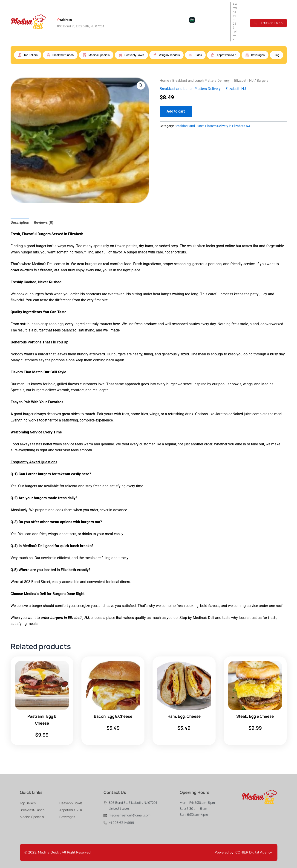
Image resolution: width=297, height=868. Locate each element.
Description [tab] (20, 222)
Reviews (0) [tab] (44, 222)
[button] (141, 85)
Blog (277, 55)
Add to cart (176, 111)
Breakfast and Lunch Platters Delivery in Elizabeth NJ (213, 81)
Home (164, 81)
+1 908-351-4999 (268, 23)
